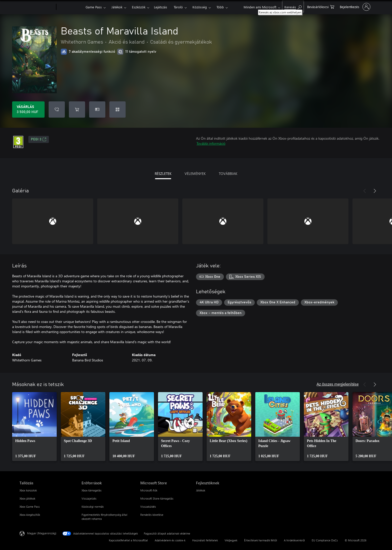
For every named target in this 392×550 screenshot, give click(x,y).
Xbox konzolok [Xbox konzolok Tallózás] (28, 490)
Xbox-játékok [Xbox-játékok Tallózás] (27, 498)
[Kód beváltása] (117, 109)
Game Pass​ (94, 7)
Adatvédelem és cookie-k (170, 540)
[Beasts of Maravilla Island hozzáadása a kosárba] (77, 109)
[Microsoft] (37, 7)
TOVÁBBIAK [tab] (228, 173)
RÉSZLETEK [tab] (163, 173)
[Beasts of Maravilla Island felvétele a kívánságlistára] (57, 109)
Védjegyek (231, 540)
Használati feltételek (205, 540)
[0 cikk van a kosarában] (321, 6)
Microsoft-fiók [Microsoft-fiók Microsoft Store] (149, 490)
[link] (34, 427)
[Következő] (375, 191)
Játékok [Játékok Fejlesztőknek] (201, 490)
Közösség (200, 7)
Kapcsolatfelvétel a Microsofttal (128, 540)
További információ (211, 143)
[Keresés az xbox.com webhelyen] (293, 6)
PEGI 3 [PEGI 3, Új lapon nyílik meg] (39, 139)
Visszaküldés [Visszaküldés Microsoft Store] (148, 507)
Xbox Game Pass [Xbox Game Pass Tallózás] (30, 507)
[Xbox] (70, 7)
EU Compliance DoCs (325, 540)
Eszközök (139, 7)
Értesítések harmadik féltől (261, 540)
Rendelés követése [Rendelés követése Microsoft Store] (152, 515)
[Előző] (365, 191)
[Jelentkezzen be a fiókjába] (355, 7)
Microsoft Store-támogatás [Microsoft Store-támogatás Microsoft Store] (157, 498)
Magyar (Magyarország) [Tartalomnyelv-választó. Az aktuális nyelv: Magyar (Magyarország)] (42, 533)
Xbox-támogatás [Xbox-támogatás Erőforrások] (92, 490)
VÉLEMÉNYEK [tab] (195, 173)
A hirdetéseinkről (294, 540)
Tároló (178, 7)
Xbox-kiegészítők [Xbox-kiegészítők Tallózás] (30, 515)
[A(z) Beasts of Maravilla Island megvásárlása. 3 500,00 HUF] (28, 109)
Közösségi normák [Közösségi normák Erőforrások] (93, 507)
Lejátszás (161, 7)
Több (220, 7)
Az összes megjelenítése (338, 384)
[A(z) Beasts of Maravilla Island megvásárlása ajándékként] (97, 109)
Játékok (117, 7)
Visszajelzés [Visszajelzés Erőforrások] (89, 498)
